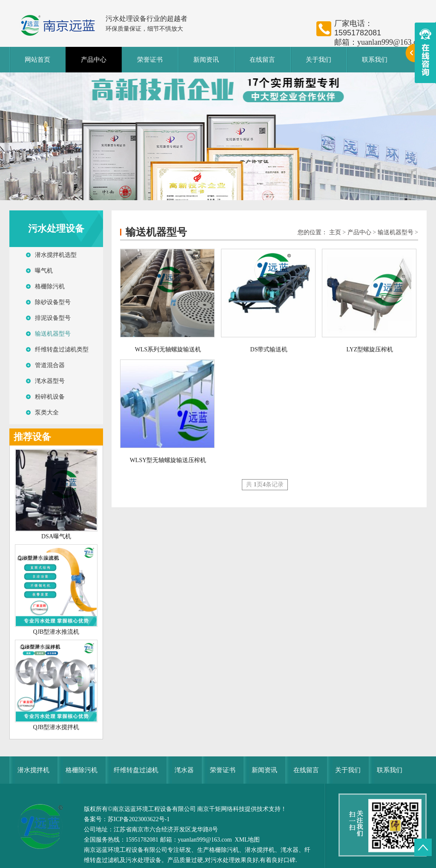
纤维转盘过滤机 (136, 770)
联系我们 (375, 60)
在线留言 (262, 60)
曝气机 (44, 271)
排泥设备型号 (53, 318)
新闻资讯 (206, 60)
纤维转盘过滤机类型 (62, 349)
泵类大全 (47, 412)
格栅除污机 (50, 286)
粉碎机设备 (50, 397)
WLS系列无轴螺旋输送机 (168, 349)
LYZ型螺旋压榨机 (370, 349)
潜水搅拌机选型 (56, 255)
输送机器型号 (53, 334)
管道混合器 (50, 365)
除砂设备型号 (53, 302)
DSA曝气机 (56, 536)
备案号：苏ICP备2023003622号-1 (127, 819)
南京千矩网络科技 (221, 809)
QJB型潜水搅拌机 (56, 727)
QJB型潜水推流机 (56, 632)
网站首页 (37, 60)
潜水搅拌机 (33, 770)
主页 (335, 232)
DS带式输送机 (269, 349)
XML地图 (247, 840)
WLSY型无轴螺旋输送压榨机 (168, 460)
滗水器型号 (50, 381)
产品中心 (94, 60)
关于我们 (318, 60)
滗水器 (184, 770)
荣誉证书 (150, 60)
